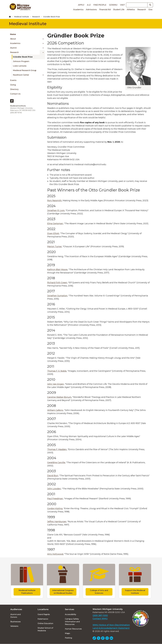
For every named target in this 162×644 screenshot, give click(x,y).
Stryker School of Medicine (45, 629)
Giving (13, 85)
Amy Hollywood (55, 554)
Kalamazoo (43, 619)
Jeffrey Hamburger (57, 522)
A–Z (89, 5)
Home (13, 34)
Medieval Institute (21, 17)
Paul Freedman (55, 499)
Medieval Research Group (25, 70)
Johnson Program (21, 61)
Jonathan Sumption (57, 296)
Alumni (13, 48)
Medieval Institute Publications (27, 592)
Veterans (14, 626)
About (13, 39)
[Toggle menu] (42, 39)
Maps (67, 633)
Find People (100, 5)
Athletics (131, 10)
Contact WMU (100, 619)
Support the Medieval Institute (135, 592)
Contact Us (15, 94)
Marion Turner (55, 247)
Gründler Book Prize (23, 57)
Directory (14, 89)
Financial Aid (105, 10)
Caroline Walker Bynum (59, 397)
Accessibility (71, 614)
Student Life (119, 10)
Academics (78, 10)
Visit (123, 5)
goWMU (113, 5)
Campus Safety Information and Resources (72, 622)
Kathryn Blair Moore (57, 270)
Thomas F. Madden (57, 449)
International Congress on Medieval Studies (63, 592)
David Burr (53, 476)
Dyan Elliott (53, 233)
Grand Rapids (44, 614)
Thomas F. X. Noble (57, 371)
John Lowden (54, 489)
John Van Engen (56, 384)
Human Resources (73, 629)
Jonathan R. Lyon (56, 210)
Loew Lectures (20, 66)
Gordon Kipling (55, 509)
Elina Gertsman (55, 224)
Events (13, 80)
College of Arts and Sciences (99, 592)
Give (150, 10)
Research (142, 10)
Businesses (16, 622)
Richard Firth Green (57, 283)
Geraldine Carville (56, 463)
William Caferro (55, 410)
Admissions (91, 10)
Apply (81, 5)
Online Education (45, 623)
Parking (68, 638)
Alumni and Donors (16, 616)
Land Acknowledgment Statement (111, 628)
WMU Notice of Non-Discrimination (111, 625)
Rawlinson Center (21, 75)
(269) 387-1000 (100, 615)
